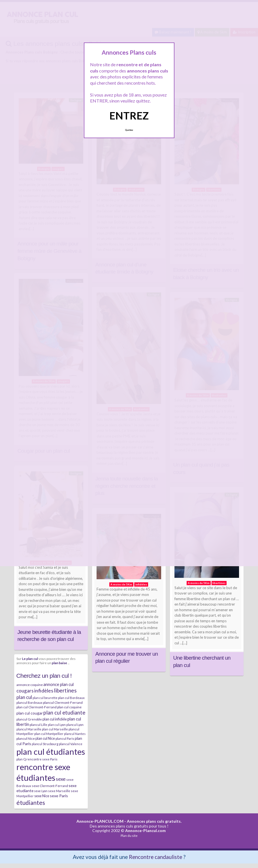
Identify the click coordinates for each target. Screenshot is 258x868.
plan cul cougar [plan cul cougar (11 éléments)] (30, 713)
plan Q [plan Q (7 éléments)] (21, 759)
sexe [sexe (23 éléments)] (61, 779)
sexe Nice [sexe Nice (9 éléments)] (42, 796)
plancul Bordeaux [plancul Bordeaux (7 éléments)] (29, 703)
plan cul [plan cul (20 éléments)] (24, 697)
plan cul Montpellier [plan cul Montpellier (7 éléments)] (49, 734)
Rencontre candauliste (155, 857)
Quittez (129, 130)
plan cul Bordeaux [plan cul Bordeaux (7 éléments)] (71, 698)
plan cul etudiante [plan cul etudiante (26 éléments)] (64, 713)
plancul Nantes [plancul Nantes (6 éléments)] (75, 734)
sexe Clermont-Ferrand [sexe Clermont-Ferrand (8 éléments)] (50, 786)
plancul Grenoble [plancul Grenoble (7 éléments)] (29, 719)
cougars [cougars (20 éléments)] (25, 691)
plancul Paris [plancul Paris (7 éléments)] (65, 738)
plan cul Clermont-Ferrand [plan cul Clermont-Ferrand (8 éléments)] (37, 707)
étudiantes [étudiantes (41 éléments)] (31, 802)
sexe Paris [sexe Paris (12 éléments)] (59, 796)
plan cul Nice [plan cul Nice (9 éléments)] (45, 738)
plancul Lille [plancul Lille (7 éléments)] (39, 725)
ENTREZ (129, 116)
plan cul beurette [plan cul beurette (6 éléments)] (45, 698)
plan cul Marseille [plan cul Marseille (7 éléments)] (55, 729)
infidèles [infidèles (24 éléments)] (44, 690)
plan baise (59, 663)
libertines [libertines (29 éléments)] (65, 690)
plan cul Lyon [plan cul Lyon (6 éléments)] (57, 725)
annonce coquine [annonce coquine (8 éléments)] (30, 685)
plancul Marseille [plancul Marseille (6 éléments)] (29, 729)
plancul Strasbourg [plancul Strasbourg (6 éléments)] (45, 744)
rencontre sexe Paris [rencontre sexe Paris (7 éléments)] (42, 759)
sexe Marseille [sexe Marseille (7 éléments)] (59, 791)
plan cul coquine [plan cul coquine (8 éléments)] (69, 707)
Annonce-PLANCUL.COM (100, 821)
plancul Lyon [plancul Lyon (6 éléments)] (75, 725)
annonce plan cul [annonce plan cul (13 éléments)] (58, 684)
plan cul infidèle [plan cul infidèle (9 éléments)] (55, 719)
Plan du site (129, 836)
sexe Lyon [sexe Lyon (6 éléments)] (41, 791)
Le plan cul (30, 659)
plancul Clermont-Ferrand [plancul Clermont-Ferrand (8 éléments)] (63, 703)
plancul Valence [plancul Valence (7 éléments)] (71, 744)
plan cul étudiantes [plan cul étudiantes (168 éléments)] (51, 752)
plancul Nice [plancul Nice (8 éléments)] (26, 738)
